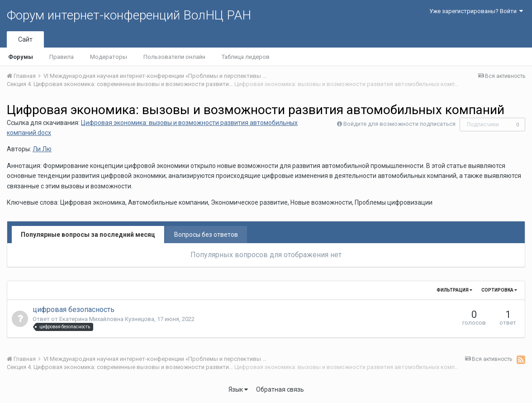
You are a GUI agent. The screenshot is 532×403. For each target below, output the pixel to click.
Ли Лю (42, 149)
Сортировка (499, 290)
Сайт (25, 39)
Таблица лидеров (246, 57)
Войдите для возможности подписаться (399, 124)
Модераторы (109, 57)
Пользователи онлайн (174, 57)
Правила (62, 57)
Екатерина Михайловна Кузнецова (107, 319)
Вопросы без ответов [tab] (206, 235)
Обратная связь (280, 389)
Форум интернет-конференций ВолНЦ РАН (129, 15)
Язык (238, 389)
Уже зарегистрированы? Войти (476, 11)
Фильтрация (454, 290)
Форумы (21, 57)
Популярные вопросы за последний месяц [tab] (88, 235)
